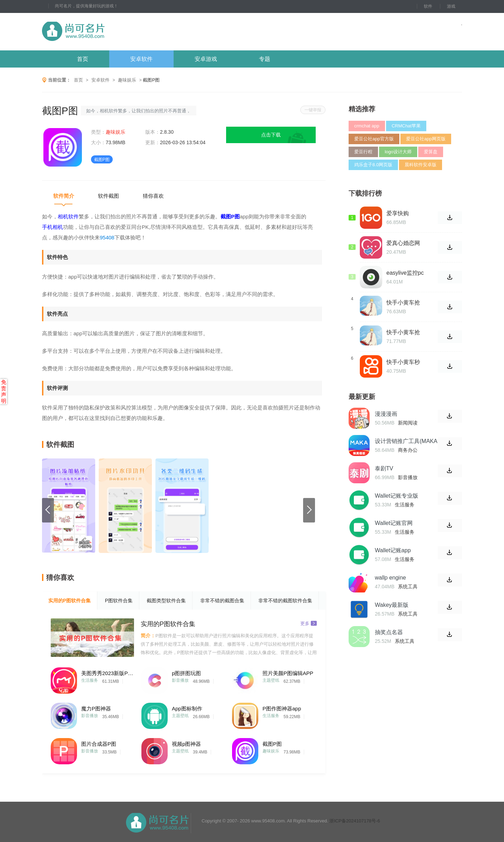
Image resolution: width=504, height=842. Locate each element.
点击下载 (271, 135)
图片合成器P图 (99, 744)
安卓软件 (141, 59)
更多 (309, 623)
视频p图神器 (186, 744)
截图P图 (272, 744)
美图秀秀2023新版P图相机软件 (107, 673)
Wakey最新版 (392, 605)
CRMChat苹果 (406, 126)
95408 (107, 237)
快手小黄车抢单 (403, 332)
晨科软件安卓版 (421, 165)
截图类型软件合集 (166, 601)
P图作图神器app (282, 708)
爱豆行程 (363, 152)
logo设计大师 (398, 152)
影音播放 (180, 680)
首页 (83, 59)
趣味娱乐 (127, 80)
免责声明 (4, 391)
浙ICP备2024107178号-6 (355, 821)
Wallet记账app (393, 550)
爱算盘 (431, 152)
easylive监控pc (405, 273)
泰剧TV (384, 468)
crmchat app (367, 126)
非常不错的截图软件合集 (285, 601)
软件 (428, 6)
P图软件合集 (119, 601)
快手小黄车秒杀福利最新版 (403, 362)
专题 (265, 59)
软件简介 (64, 196)
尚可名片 (112, 32)
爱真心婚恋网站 (403, 243)
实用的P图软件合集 (69, 601)
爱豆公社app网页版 (426, 139)
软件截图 (108, 196)
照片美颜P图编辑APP (288, 673)
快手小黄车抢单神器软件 (403, 303)
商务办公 (408, 450)
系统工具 (408, 587)
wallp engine (390, 578)
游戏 (451, 6)
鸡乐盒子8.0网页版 (373, 165)
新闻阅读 (408, 423)
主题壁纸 (271, 680)
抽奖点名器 (389, 632)
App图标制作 (187, 708)
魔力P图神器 (96, 708)
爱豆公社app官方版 (374, 139)
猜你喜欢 (153, 196)
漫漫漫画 (386, 414)
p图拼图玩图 (186, 673)
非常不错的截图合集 (222, 601)
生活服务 (90, 680)
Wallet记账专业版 (397, 496)
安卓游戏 (206, 59)
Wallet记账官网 (394, 523)
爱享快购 (398, 213)
